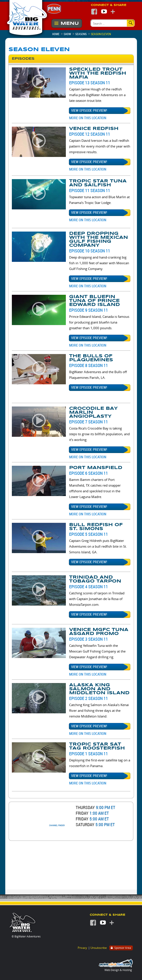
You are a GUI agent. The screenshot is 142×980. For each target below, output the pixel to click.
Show (67, 34)
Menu (70, 23)
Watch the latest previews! (78, 835)
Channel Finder (57, 825)
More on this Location (88, 118)
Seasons (81, 34)
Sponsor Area (121, 948)
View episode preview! (89, 110)
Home (56, 34)
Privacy (82, 948)
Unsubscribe (99, 948)
